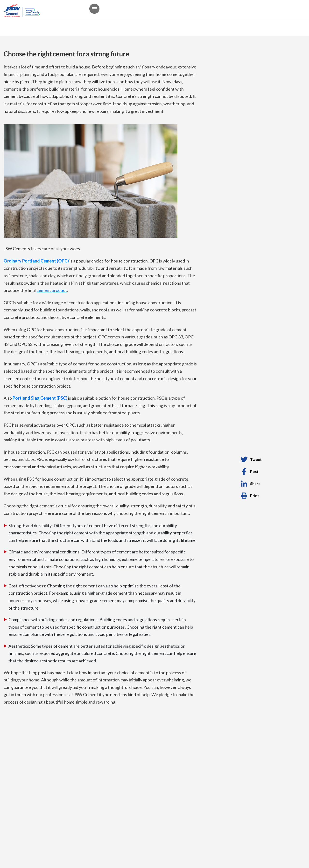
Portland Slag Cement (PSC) (40, 398)
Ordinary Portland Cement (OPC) (36, 261)
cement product (52, 290)
